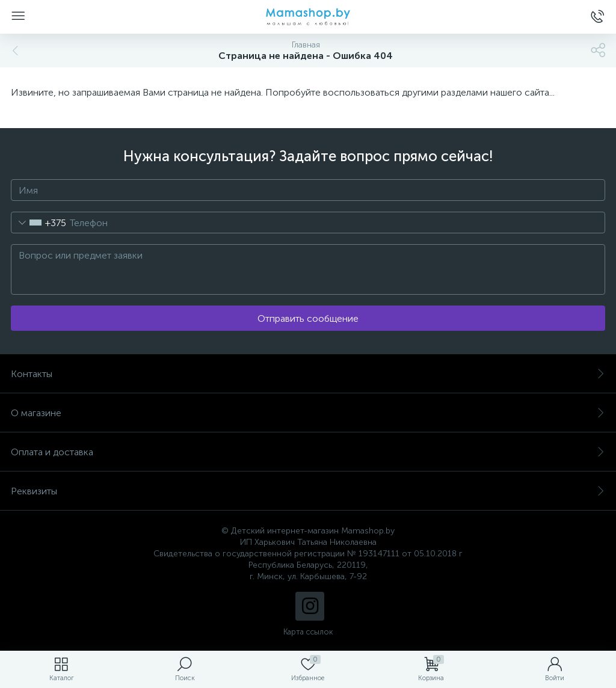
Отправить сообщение (308, 318)
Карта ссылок (308, 632)
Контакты (308, 374)
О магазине (308, 413)
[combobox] (39, 223)
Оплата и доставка (308, 452)
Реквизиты (308, 491)
